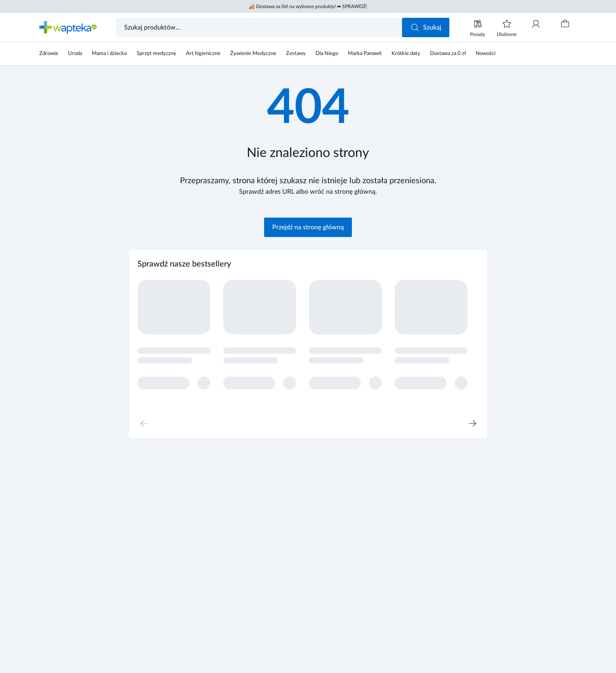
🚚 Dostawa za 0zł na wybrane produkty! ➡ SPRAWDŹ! (308, 6)
